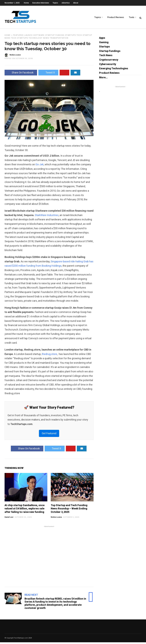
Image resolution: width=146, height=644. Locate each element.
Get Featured (49, 435)
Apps (102, 40)
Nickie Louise (56, 519)
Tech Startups (20, 40)
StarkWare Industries (47, 217)
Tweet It (48, 74)
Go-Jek (40, 166)
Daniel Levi (9, 519)
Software (39, 37)
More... (103, 79)
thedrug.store (49, 356)
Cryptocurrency (109, 61)
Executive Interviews (41, 3)
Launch (29, 37)
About (76, 3)
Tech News (106, 57)
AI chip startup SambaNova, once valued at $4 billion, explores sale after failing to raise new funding (25, 510)
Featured (18, 37)
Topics (55, 3)
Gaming (104, 44)
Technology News (39, 40)
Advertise (66, 3)
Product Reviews (116, 17)
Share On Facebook (21, 74)
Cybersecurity (108, 66)
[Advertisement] (49, 558)
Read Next (31, 596)
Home (26, 3)
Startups (71, 37)
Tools (131, 17)
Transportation (59, 40)
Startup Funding (55, 37)
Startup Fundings (110, 53)
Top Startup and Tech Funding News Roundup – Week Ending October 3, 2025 (69, 510)
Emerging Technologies (114, 70)
